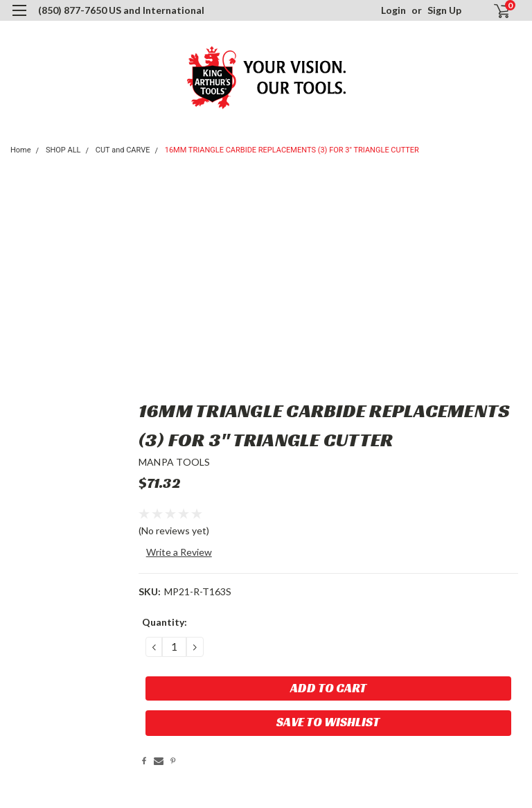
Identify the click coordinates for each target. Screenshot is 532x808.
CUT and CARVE (123, 150)
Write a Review (179, 552)
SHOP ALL (63, 150)
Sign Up (444, 10)
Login (393, 10)
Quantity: (165, 622)
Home (21, 150)
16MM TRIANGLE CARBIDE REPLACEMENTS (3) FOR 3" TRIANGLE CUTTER (292, 150)
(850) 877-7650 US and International (121, 10)
